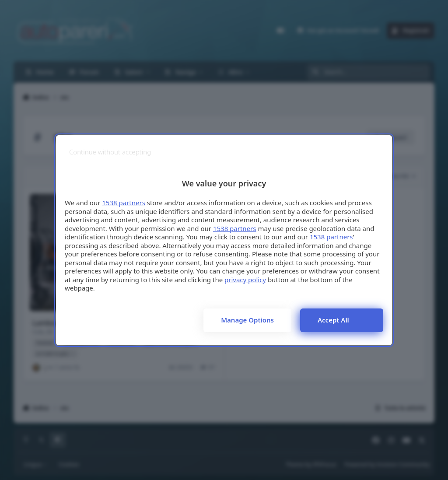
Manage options (247, 320)
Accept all (333, 320)
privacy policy (245, 280)
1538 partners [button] (124, 203)
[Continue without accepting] (110, 152)
